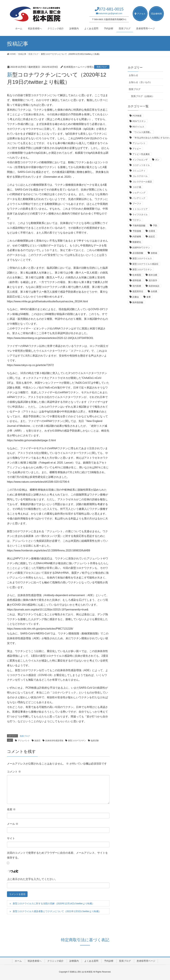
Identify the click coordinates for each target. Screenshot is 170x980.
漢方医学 (153, 280)
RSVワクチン (139, 121)
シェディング (139, 193)
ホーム (18, 961)
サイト (11, 838)
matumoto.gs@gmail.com (110, 13)
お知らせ (133, 75)
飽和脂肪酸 (138, 302)
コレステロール (140, 176)
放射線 (154, 253)
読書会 (136, 297)
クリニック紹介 (55, 961)
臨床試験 (95, 741)
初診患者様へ (35, 961)
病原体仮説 (154, 286)
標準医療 (137, 280)
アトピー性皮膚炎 (141, 154)
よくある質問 (91, 961)
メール (13, 824)
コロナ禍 (137, 187)
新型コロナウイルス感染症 (145, 264)
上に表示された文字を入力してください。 (32, 879)
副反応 (38, 741)
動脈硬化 (137, 242)
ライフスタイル (140, 215)
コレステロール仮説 (142, 182)
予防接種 (137, 231)
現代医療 (137, 286)
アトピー (137, 149)
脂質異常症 (138, 291)
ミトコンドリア (140, 209)
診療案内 (74, 961)
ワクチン (137, 220)
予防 (155, 226)
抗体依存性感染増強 (54, 741)
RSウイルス (138, 127)
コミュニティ (139, 171)
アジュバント (24, 741)
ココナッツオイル (141, 165)
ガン (157, 160)
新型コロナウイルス (142, 258)
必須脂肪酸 (138, 253)
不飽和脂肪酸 (139, 226)
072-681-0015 (111, 9)
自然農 (154, 291)
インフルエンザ (140, 160)
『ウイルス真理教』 (142, 132)
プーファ (137, 204)
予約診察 (109, 961)
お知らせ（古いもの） (140, 82)
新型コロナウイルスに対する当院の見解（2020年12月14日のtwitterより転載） (54, 903)
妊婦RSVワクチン (141, 247)
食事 (149, 297)
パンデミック (139, 198)
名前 (11, 809)
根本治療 (153, 275)
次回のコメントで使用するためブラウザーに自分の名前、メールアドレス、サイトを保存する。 (57, 855)
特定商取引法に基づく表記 (85, 940)
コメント (14, 772)
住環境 (152, 231)
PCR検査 (137, 116)
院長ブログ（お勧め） (143, 96)
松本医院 (137, 275)
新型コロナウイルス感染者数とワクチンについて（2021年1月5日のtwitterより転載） (57, 911)
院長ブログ (102, 67)
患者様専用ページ (146, 961)
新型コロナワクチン (77, 741)
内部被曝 (137, 237)
